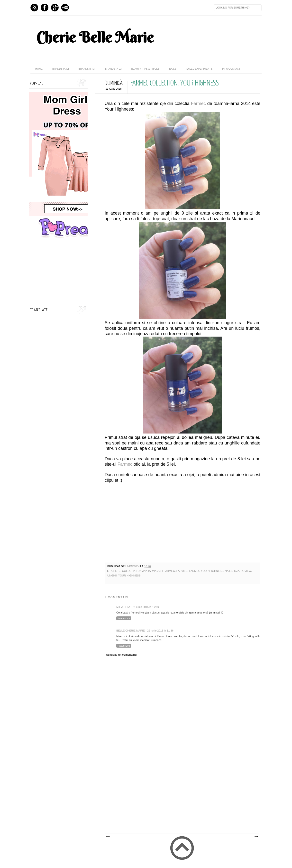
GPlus (55, 8)
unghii (112, 576)
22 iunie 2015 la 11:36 (160, 631)
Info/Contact (231, 69)
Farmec (198, 104)
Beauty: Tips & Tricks (145, 69)
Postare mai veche (256, 837)
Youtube (65, 8)
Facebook (45, 8)
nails (229, 571)
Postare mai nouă (108, 837)
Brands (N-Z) (113, 69)
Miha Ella (123, 607)
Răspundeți (124, 618)
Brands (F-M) (87, 69)
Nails (173, 69)
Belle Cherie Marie (131, 631)
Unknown (133, 566)
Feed (34, 8)
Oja (237, 571)
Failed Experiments (199, 69)
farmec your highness (206, 571)
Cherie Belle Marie (95, 37)
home (39, 69)
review (246, 571)
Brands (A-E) (61, 69)
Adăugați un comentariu (121, 655)
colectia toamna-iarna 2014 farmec (149, 571)
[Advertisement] (178, 797)
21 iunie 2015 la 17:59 (146, 607)
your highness (129, 576)
